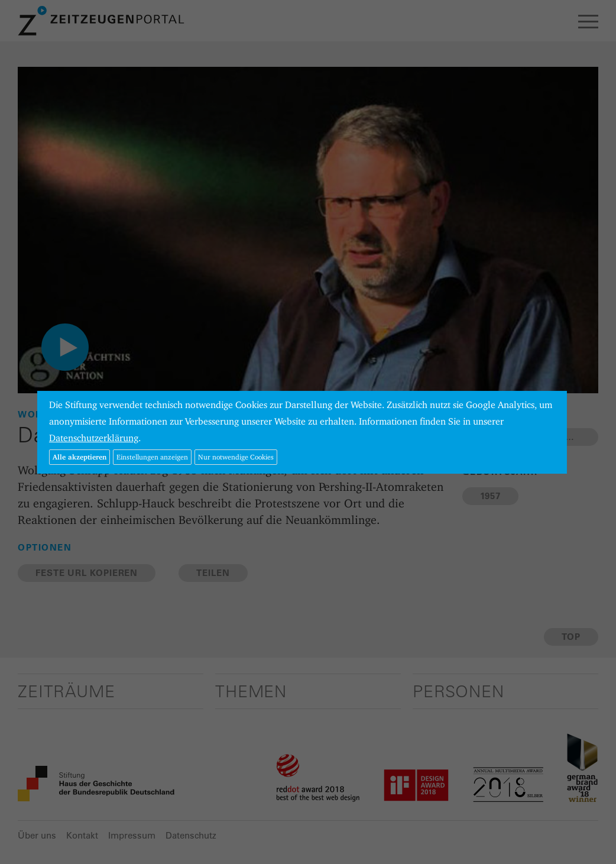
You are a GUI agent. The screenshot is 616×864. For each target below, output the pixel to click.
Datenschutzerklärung (94, 438)
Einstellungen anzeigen (152, 457)
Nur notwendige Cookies (236, 457)
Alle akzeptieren (80, 457)
